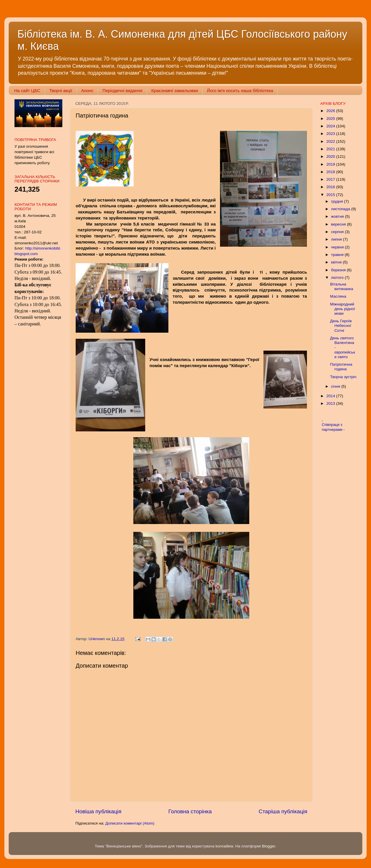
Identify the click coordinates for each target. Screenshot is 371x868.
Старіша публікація (283, 811)
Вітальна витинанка (342, 286)
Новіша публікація (98, 811)
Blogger (269, 846)
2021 (331, 149)
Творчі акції (61, 90)
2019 (331, 164)
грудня (338, 201)
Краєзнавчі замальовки (175, 90)
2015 (331, 195)
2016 (331, 187)
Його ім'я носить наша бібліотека (240, 90)
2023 (331, 134)
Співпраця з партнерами (333, 427)
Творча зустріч (343, 377)
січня (336, 386)
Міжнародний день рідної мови (343, 309)
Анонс (87, 90)
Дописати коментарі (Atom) (130, 823)
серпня (338, 232)
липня (337, 239)
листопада (341, 209)
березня (339, 270)
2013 (331, 403)
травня (338, 255)
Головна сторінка (190, 811)
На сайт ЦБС (27, 90)
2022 (331, 141)
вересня (339, 224)
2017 (331, 179)
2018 (331, 172)
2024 (331, 126)
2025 (331, 119)
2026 (331, 111)
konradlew (224, 846)
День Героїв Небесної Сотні (341, 326)
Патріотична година (341, 367)
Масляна (338, 296)
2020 (331, 156)
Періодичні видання (122, 90)
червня (338, 247)
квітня (337, 262)
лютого (338, 278)
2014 (331, 396)
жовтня (338, 216)
